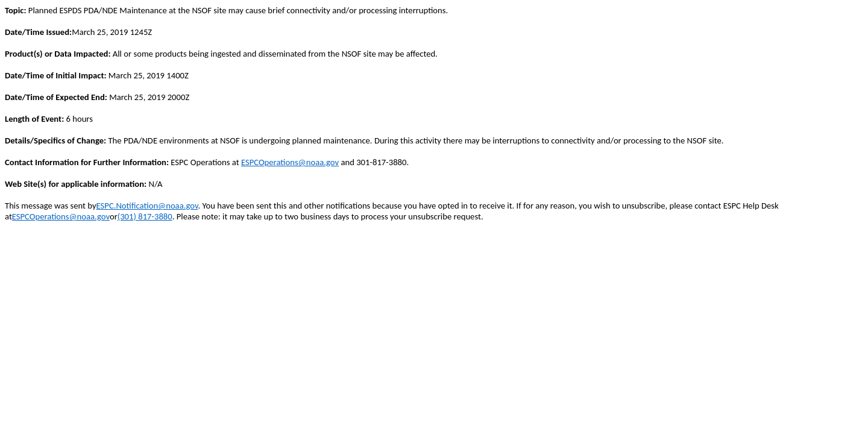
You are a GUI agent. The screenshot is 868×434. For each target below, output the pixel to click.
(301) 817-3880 (145, 216)
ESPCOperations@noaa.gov (290, 162)
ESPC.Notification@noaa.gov (147, 206)
